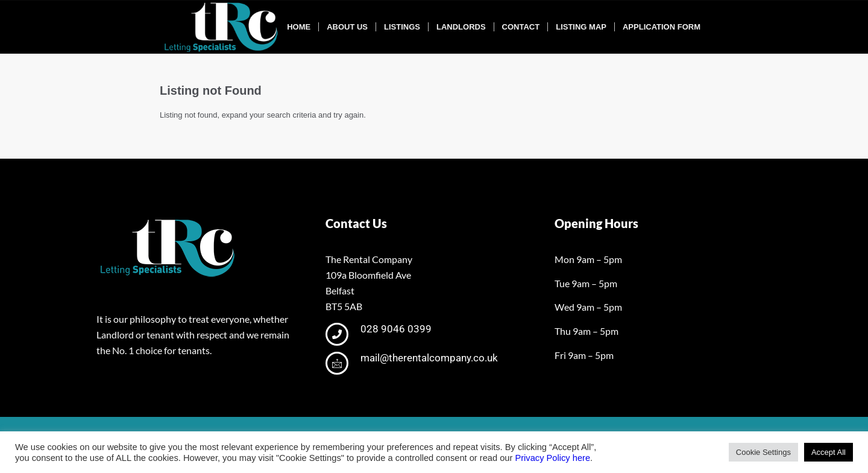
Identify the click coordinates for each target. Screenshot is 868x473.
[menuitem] (299, 27)
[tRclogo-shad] (222, 27)
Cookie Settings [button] (763, 452)
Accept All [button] (829, 452)
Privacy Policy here (552, 458)
